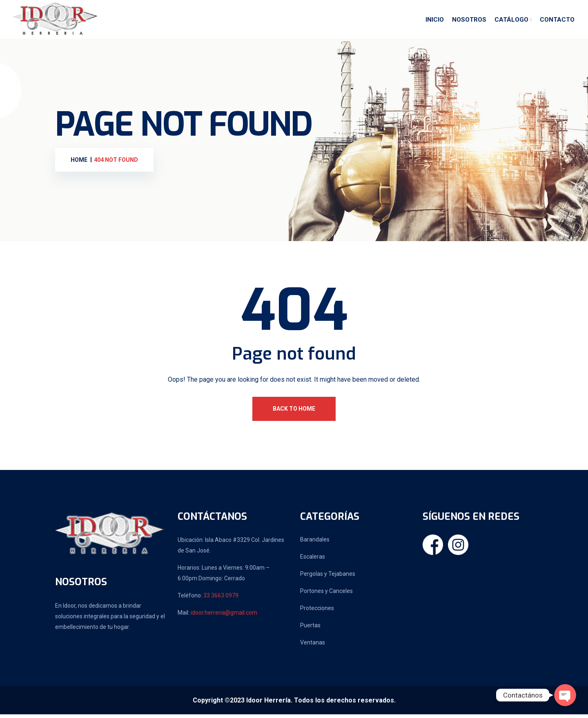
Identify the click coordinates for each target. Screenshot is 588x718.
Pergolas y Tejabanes (328, 577)
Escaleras (313, 560)
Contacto (557, 22)
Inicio (435, 22)
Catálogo (511, 22)
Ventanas (313, 646)
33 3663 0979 (221, 599)
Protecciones (317, 612)
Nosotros (469, 22)
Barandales (315, 543)
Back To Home (294, 412)
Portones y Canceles (326, 595)
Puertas (310, 629)
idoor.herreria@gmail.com (224, 616)
